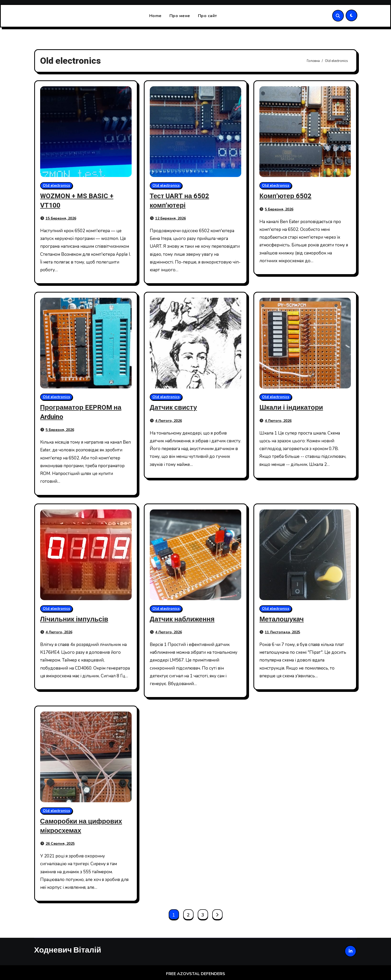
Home (155, 16)
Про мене (180, 16)
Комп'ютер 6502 (287, 196)
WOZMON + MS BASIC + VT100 (79, 201)
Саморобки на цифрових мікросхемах (83, 826)
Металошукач (283, 619)
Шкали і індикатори (293, 407)
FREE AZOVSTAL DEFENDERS (196, 974)
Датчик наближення (184, 619)
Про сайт (208, 16)
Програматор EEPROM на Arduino (83, 412)
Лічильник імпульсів (76, 619)
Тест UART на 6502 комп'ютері (181, 201)
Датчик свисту (175, 407)
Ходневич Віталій (68, 949)
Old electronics (56, 185)
